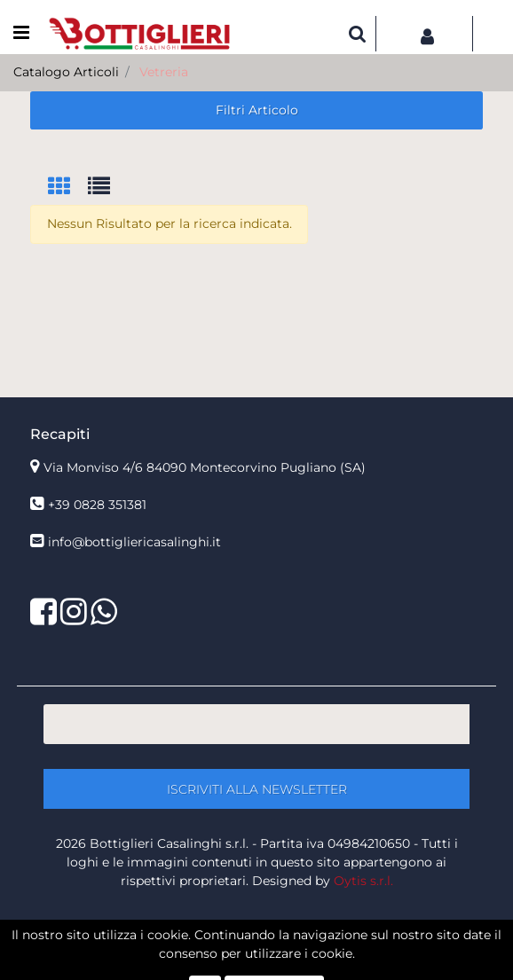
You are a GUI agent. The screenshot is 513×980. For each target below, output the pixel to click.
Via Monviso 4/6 (205, 467)
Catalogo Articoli (66, 72)
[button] (358, 34)
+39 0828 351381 (97, 505)
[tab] (68, 188)
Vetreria (164, 72)
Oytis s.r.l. (363, 881)
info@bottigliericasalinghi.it (134, 542)
